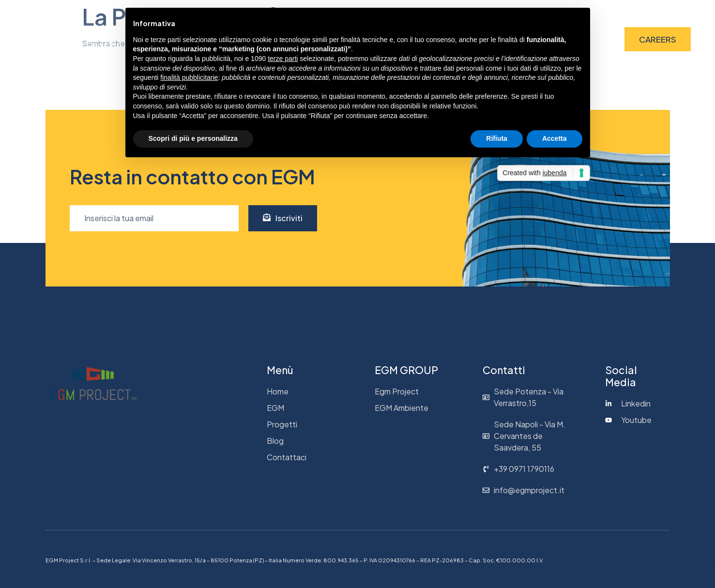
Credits (557, 560)
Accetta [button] (555, 138)
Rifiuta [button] (497, 138)
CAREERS (658, 39)
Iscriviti (283, 218)
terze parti (283, 59)
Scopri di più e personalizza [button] (193, 138)
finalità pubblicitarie (189, 77)
